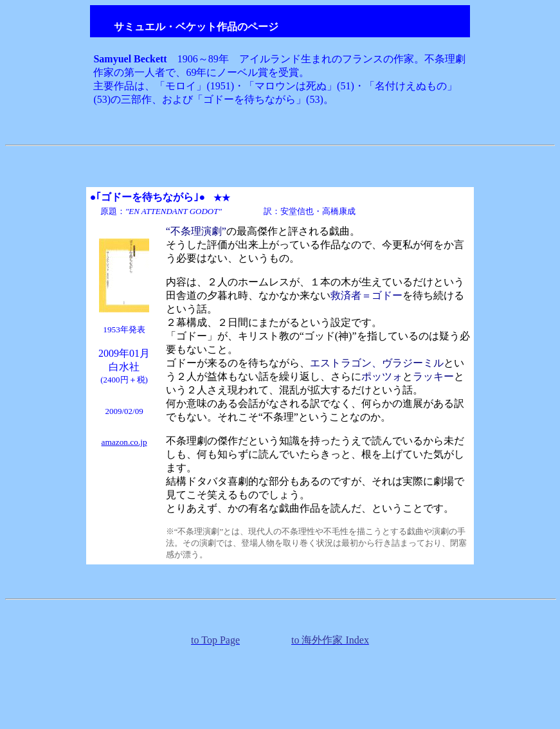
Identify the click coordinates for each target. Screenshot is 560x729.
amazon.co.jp (124, 442)
